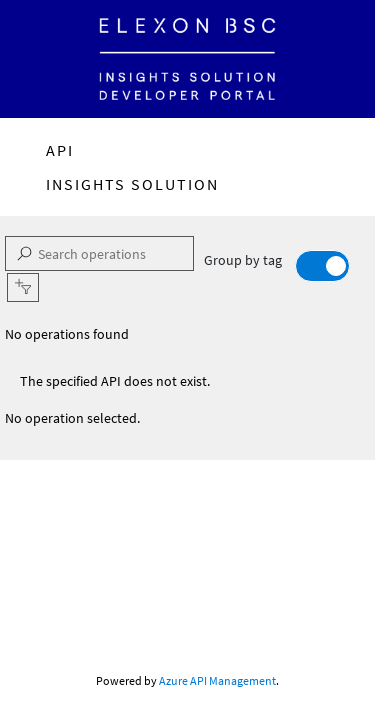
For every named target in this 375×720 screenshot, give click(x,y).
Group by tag (277, 266)
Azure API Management (217, 680)
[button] (23, 287)
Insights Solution (132, 184)
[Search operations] (99, 253)
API (60, 150)
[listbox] (187, 334)
